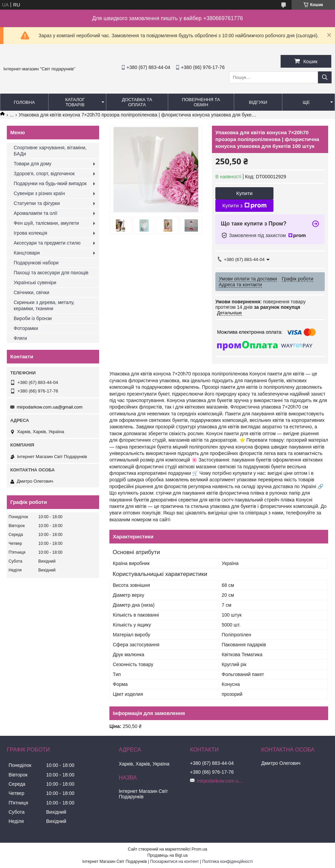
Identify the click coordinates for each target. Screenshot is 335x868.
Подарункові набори (36, 263)
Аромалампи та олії (36, 213)
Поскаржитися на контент (174, 862)
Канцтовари (27, 253)
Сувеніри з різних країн (39, 193)
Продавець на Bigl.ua (167, 855)
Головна (24, 102)
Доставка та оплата (137, 102)
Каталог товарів (75, 102)
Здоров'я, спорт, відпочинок (44, 174)
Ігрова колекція (30, 233)
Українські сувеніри (35, 283)
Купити (244, 193)
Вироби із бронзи (33, 318)
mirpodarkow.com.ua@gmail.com (50, 407)
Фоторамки (26, 328)
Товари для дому (32, 164)
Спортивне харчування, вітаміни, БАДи (50, 151)
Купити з (244, 206)
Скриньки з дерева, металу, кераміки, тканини (44, 305)
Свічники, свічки (31, 292)
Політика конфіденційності (228, 862)
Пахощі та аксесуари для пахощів (51, 273)
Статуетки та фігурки (37, 203)
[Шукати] (325, 77)
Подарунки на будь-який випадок (50, 183)
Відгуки (258, 102)
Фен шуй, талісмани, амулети (46, 223)
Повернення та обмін (201, 102)
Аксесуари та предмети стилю (47, 243)
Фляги (20, 338)
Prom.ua (199, 849)
